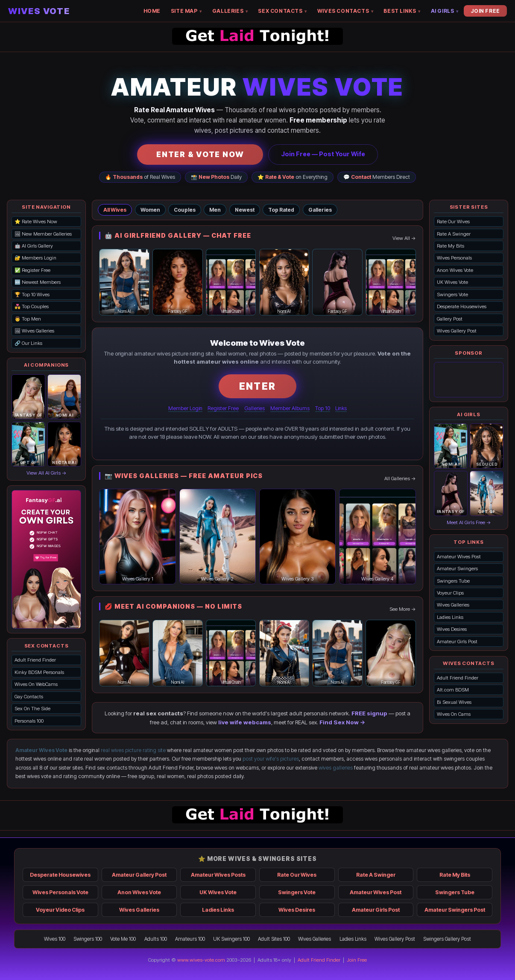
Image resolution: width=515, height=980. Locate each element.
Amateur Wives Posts (218, 875)
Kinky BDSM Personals (39, 672)
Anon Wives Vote (455, 270)
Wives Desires (452, 629)
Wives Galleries (453, 605)
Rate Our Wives (453, 222)
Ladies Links (450, 617)
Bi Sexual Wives (454, 702)
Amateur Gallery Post (139, 875)
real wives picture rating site (133, 750)
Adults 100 (156, 939)
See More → (403, 609)
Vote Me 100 (123, 939)
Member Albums (290, 408)
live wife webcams (245, 722)
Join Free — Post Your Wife (323, 154)
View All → (404, 238)
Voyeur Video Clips (60, 910)
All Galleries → (400, 478)
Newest (245, 210)
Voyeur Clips (450, 593)
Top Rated (281, 210)
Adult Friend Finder (35, 660)
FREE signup (369, 713)
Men (215, 210)
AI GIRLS (445, 11)
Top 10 (323, 408)
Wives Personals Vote (60, 892)
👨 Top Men (28, 319)
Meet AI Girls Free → (469, 522)
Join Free (357, 960)
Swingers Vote (452, 295)
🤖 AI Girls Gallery (34, 246)
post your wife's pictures (271, 759)
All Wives (115, 210)
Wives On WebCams (36, 684)
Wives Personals (454, 258)
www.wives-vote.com (201, 960)
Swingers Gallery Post (447, 939)
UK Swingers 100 (231, 939)
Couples (185, 210)
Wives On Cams (454, 714)
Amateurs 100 (190, 939)
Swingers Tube (453, 581)
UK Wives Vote (452, 282)
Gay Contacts (29, 697)
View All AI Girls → (47, 473)
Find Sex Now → (342, 722)
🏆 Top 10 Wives (32, 295)
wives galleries (336, 768)
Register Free (223, 408)
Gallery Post (450, 319)
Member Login (185, 408)
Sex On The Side (32, 709)
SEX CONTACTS (282, 11)
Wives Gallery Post (457, 331)
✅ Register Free (32, 270)
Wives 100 (55, 939)
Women (150, 210)
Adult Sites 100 (274, 939)
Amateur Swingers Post (455, 910)
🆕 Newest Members (38, 282)
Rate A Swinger (454, 234)
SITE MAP (186, 11)
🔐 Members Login (35, 258)
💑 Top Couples (32, 306)
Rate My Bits (451, 246)
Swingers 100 (88, 939)
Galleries (320, 210)
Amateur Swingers (457, 569)
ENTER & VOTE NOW (200, 154)
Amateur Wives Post (459, 557)
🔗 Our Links (28, 343)
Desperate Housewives (462, 306)
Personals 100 (29, 721)
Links (341, 408)
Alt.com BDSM (453, 690)
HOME (152, 11)
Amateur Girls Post (457, 642)
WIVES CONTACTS (345, 11)
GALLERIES (230, 11)
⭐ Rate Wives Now (36, 222)
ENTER (257, 386)
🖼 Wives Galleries (34, 331)
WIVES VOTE (39, 11)
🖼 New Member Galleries (43, 234)
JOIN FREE (485, 11)
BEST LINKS (402, 11)
